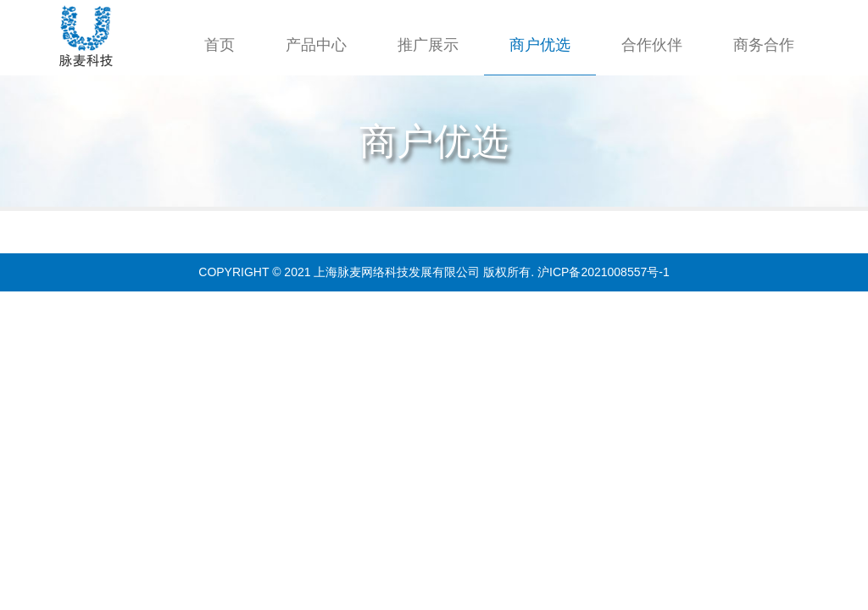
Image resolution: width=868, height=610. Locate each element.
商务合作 (764, 45)
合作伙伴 (652, 45)
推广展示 (428, 45)
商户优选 (540, 45)
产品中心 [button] (316, 45)
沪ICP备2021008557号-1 (604, 272)
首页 (220, 45)
